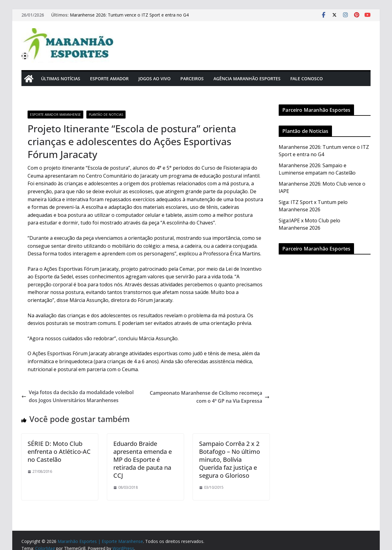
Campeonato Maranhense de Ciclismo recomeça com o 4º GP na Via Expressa (210, 397)
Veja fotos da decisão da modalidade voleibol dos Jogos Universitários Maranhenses (77, 396)
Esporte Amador (109, 79)
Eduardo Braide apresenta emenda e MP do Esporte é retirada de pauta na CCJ (143, 460)
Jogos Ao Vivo (155, 79)
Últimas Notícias (61, 79)
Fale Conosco (307, 79)
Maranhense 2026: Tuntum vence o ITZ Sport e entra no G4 (129, 15)
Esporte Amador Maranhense (55, 115)
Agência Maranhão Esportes (247, 79)
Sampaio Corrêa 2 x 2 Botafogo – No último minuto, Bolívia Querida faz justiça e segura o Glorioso (230, 460)
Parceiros (192, 79)
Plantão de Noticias (106, 115)
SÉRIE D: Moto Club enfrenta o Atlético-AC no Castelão (59, 452)
